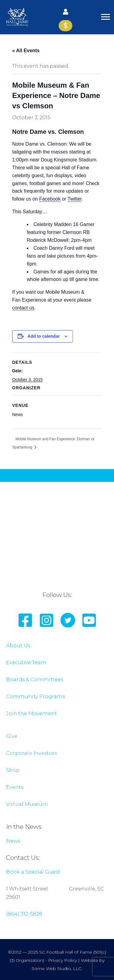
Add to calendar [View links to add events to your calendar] (44, 336)
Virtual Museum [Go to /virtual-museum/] (27, 804)
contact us (23, 308)
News (13, 841)
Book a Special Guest (33, 872)
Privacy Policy (62, 960)
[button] (66, 12)
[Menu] (105, 17)
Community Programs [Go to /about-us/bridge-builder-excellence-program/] (36, 696)
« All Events (26, 51)
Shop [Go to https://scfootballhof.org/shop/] (13, 770)
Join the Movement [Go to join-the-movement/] (31, 713)
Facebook (50, 199)
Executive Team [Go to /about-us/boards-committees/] (26, 662)
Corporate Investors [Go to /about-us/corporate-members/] (31, 753)
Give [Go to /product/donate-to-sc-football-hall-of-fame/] (12, 736)
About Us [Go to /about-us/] (18, 645)
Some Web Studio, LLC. (57, 968)
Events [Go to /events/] (15, 787)
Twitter (74, 199)
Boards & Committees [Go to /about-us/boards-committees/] (35, 679)
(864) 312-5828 (24, 914)
